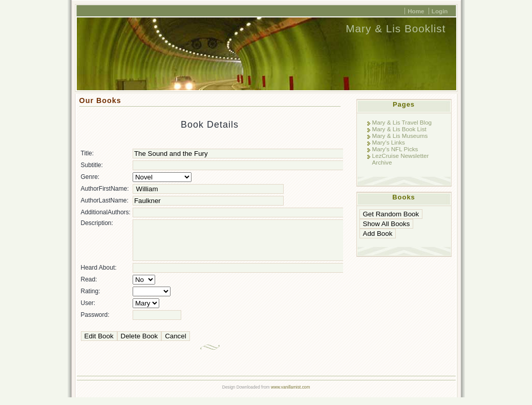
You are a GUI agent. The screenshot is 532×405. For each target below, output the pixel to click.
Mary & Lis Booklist (396, 28)
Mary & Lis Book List (399, 129)
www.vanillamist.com (290, 395)
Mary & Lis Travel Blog (402, 122)
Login (440, 11)
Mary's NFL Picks (395, 149)
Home (416, 11)
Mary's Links (389, 142)
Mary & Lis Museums (400, 136)
